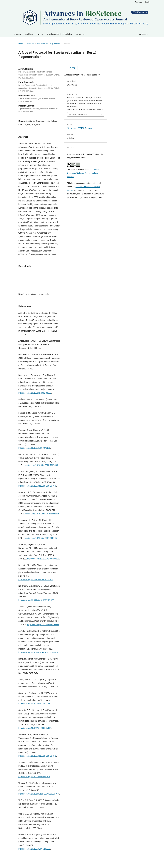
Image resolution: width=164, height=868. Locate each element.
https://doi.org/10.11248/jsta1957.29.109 (36, 600)
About (40, 34)
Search (144, 34)
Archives (29, 34)
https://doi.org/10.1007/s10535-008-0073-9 (37, 756)
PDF (73, 68)
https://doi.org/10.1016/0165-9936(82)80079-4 (39, 794)
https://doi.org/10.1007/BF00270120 (34, 448)
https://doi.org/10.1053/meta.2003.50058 (41, 514)
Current (17, 34)
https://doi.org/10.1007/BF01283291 (34, 849)
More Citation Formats (79, 114)
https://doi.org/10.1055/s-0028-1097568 (40, 465)
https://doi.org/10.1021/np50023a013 (35, 728)
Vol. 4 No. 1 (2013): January (49, 44)
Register (138, 2)
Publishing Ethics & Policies (60, 34)
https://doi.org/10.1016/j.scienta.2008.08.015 (38, 652)
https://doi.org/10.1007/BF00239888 (43, 559)
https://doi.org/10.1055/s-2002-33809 (35, 393)
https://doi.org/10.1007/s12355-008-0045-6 (37, 486)
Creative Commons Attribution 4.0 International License (83, 173)
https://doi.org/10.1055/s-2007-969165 (40, 538)
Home (21, 44)
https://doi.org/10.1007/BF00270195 (34, 777)
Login (148, 2)
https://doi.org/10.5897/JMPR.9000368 (36, 579)
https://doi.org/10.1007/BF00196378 (43, 625)
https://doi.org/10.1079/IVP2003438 (34, 704)
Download (81, 34)
